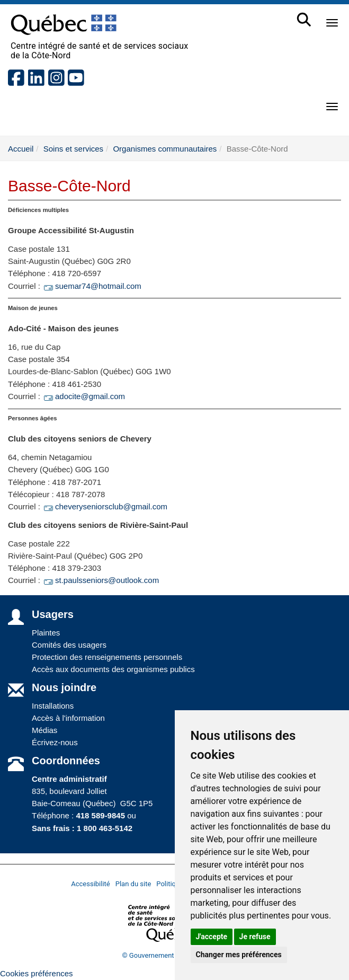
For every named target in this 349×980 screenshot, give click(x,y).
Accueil (21, 149)
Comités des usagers (69, 645)
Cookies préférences (37, 973)
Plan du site (133, 884)
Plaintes (46, 633)
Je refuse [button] (255, 937)
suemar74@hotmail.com (92, 286)
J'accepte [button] (212, 937)
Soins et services (73, 149)
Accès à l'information (68, 718)
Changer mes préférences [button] (239, 955)
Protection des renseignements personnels (107, 657)
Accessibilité (91, 884)
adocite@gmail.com (84, 396)
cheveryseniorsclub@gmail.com (105, 506)
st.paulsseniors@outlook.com (101, 580)
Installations (53, 706)
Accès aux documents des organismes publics (113, 669)
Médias (44, 730)
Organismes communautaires (165, 149)
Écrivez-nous (55, 742)
